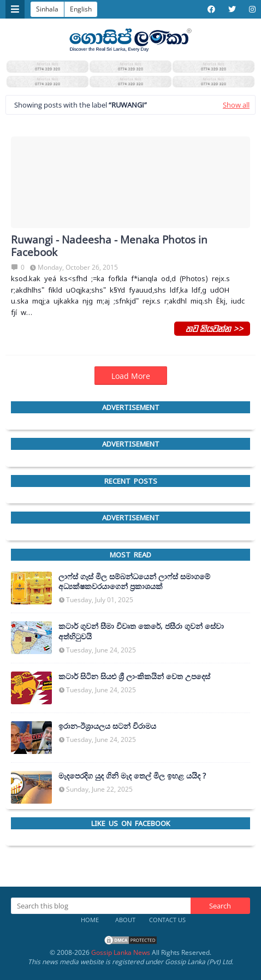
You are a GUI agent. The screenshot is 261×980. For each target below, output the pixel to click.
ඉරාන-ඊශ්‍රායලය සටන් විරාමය (107, 726)
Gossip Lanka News (121, 952)
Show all (236, 105)
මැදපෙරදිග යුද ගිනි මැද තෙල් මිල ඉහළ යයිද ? (132, 776)
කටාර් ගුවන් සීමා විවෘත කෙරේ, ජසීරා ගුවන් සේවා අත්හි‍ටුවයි (141, 631)
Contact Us (167, 920)
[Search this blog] (101, 906)
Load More (131, 376)
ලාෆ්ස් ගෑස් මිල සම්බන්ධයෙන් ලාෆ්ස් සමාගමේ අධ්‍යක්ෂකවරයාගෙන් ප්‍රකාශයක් (134, 581)
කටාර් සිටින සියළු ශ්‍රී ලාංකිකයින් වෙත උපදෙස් (134, 676)
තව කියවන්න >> (212, 328)
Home (90, 920)
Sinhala (47, 9)
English (81, 9)
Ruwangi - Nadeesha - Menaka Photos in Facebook (109, 246)
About (125, 920)
